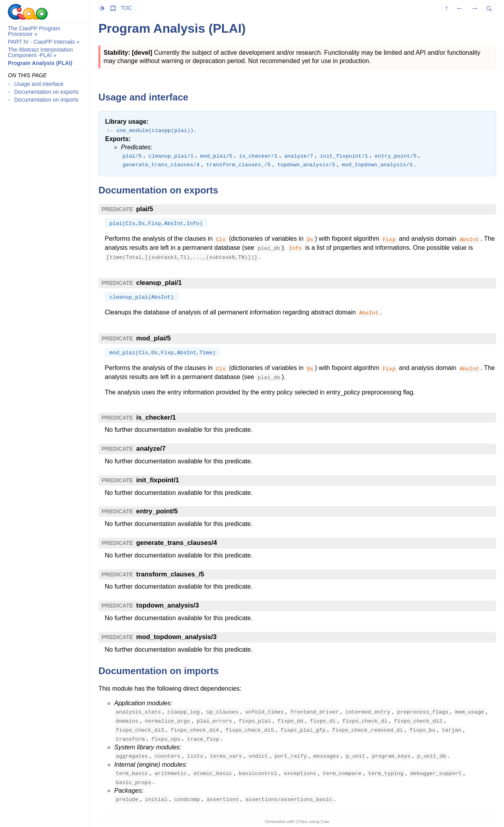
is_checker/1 (156, 417)
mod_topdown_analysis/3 (176, 637)
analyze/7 (151, 449)
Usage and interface (39, 84)
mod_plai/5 (154, 338)
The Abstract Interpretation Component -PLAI (40, 52)
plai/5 (145, 209)
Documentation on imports (46, 100)
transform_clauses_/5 (170, 574)
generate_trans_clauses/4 (177, 543)
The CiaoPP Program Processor (34, 31)
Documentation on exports (46, 92)
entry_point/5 (157, 511)
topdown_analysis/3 (168, 605)
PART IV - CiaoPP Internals (41, 42)
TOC (126, 8)
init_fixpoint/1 (158, 480)
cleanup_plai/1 (159, 283)
